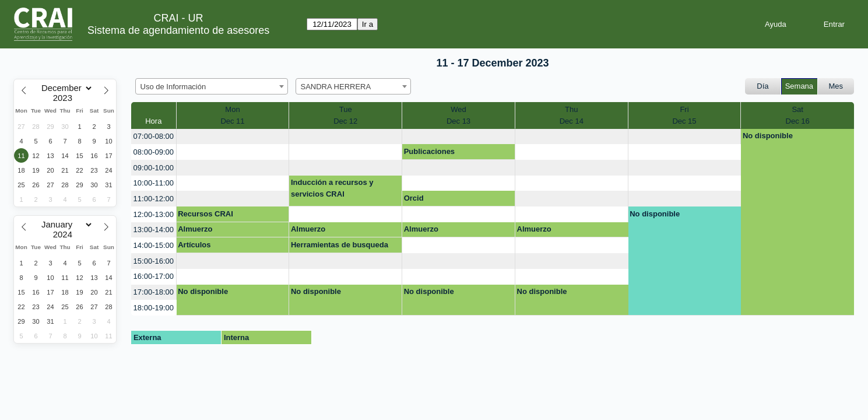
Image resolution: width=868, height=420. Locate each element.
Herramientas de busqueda (340, 245)
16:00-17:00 (154, 276)
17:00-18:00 (154, 292)
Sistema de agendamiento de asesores (178, 30)
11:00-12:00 (154, 199)
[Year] (65, 98)
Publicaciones (429, 151)
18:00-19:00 (154, 308)
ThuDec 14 (572, 115)
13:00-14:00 (154, 230)
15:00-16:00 (154, 261)
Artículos (194, 245)
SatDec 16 (798, 115)
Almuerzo (195, 229)
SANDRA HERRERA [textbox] (336, 87)
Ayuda (776, 24)
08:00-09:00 (154, 152)
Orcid (414, 198)
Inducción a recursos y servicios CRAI (332, 188)
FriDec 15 (684, 115)
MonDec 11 (232, 115)
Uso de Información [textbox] (173, 87)
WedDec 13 (458, 115)
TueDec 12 (345, 115)
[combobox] (212, 86)
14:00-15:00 (154, 245)
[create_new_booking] (233, 137)
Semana (799, 86)
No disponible (768, 136)
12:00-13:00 (154, 214)
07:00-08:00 (154, 136)
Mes (836, 86)
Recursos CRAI (205, 214)
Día (762, 86)
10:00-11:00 (154, 183)
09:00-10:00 (154, 168)
